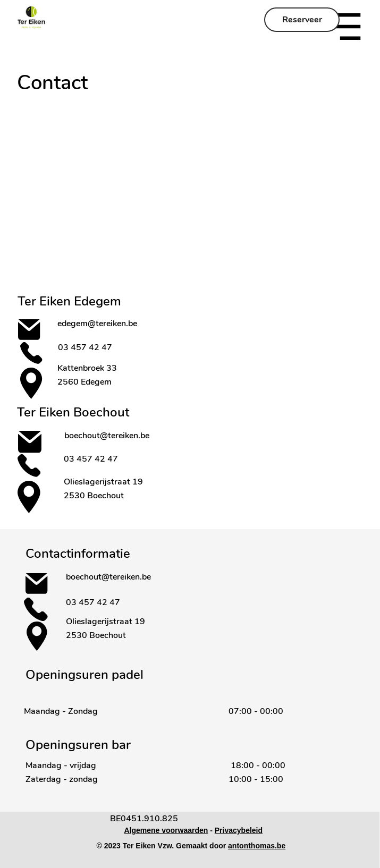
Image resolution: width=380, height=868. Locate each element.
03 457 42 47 (86, 347)
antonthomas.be (257, 846)
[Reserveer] (302, 20)
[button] (346, 27)
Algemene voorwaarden (166, 830)
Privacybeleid (239, 830)
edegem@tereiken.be (97, 324)
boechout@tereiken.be (107, 436)
